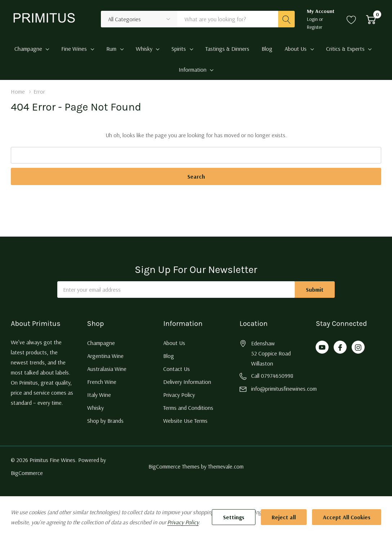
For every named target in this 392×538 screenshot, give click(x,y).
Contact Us (177, 369)
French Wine (102, 382)
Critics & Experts (345, 49)
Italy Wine (99, 395)
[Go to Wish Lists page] (351, 19)
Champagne (28, 49)
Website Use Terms (185, 421)
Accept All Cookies (347, 517)
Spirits (179, 49)
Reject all (284, 517)
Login (313, 19)
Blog (169, 356)
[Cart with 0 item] (371, 19)
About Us (296, 49)
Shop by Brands (105, 421)
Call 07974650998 (272, 376)
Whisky (144, 49)
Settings (234, 517)
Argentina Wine (105, 356)
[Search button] (286, 19)
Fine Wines (74, 49)
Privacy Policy (179, 395)
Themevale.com (226, 466)
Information (193, 70)
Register (315, 27)
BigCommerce (27, 473)
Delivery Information (187, 382)
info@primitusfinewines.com (284, 389)
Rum (111, 49)
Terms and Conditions (188, 408)
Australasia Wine (107, 369)
